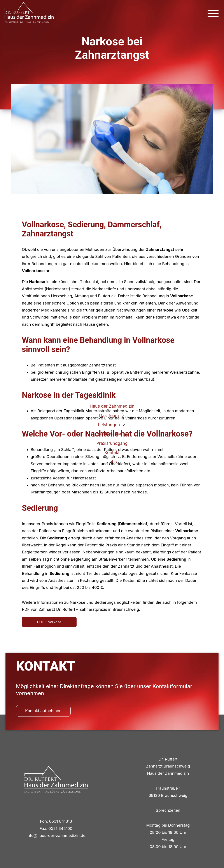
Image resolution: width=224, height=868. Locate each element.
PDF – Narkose (49, 622)
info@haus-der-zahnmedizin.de (56, 835)
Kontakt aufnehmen (43, 711)
